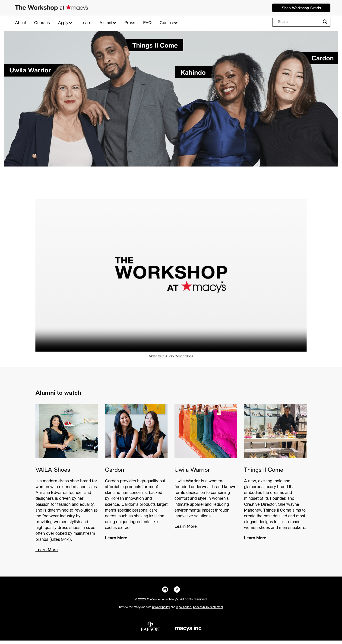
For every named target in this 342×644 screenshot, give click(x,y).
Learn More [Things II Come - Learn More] (255, 542)
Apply (63, 23)
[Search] (324, 22)
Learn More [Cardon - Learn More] (116, 542)
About (21, 23)
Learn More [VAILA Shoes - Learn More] (47, 554)
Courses (42, 23)
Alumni (106, 23)
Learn (86, 23)
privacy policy (161, 611)
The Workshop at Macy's (163, 603)
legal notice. (184, 611)
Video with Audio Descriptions (171, 360)
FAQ (147, 23)
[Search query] (297, 22)
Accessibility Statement (208, 611)
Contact (167, 23)
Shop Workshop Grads (301, 8)
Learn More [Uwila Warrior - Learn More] (186, 530)
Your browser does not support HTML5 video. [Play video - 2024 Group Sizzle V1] (171, 279)
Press (130, 23)
